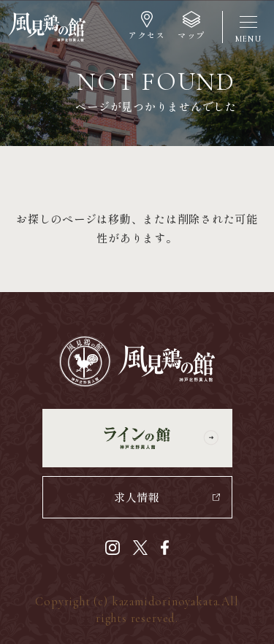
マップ (191, 35)
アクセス (146, 35)
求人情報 (137, 497)
